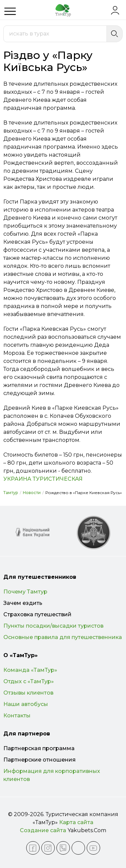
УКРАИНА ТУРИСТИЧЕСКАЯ (43, 479)
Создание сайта (43, 830)
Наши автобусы (26, 704)
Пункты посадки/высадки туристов (53, 626)
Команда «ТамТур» (30, 670)
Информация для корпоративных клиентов (52, 775)
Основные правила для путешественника (63, 637)
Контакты (17, 716)
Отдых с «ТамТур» (29, 681)
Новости (32, 493)
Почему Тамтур (25, 592)
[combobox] (55, 34)
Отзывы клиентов (28, 693)
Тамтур (11, 493)
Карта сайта (76, 822)
